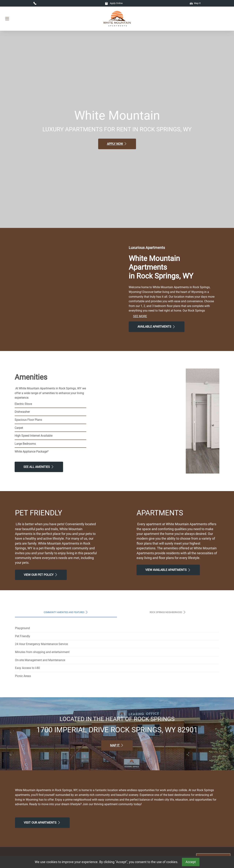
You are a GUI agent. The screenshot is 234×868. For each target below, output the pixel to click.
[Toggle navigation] (7, 19)
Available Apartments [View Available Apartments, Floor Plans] (157, 327)
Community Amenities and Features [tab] (66, 612)
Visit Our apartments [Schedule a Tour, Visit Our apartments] (42, 823)
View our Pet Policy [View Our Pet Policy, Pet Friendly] (41, 575)
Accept (191, 862)
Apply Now (117, 144)
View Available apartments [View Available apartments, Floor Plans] (168, 570)
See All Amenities (39, 467)
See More (140, 316)
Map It (195, 3)
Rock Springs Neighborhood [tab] (168, 612)
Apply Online (114, 3)
